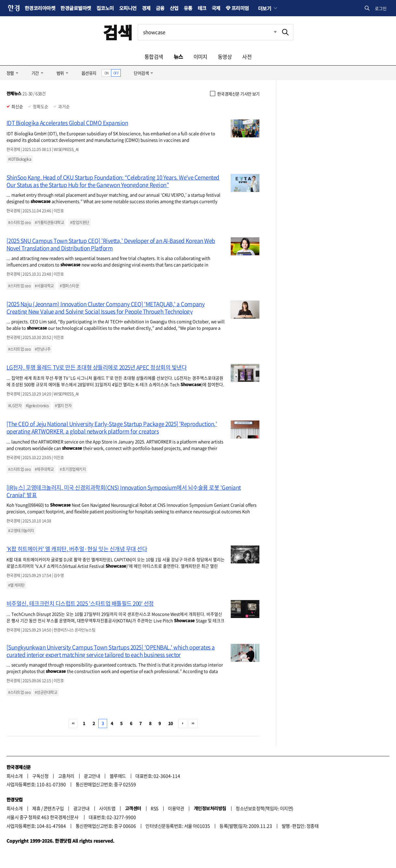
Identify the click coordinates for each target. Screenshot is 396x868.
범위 (60, 73)
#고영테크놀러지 (21, 531)
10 (171, 723)
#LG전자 (15, 406)
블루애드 (118, 776)
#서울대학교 (44, 286)
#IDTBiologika (20, 159)
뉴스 (178, 57)
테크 (202, 8)
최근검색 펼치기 (270, 32)
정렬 (10, 73)
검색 (118, 32)
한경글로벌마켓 (76, 8)
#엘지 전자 (63, 406)
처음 (73, 723)
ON (107, 73)
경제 (146, 8)
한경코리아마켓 (40, 8)
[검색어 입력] (208, 32)
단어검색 (141, 73)
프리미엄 (240, 8)
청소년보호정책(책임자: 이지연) (264, 808)
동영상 (225, 57)
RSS (154, 808)
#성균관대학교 (46, 692)
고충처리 (66, 776)
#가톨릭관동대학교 (49, 222)
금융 (160, 8)
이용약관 (176, 808)
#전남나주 (43, 349)
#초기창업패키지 (73, 469)
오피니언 (128, 8)
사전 (247, 57)
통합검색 (154, 57)
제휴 (36, 808)
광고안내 (92, 776)
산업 (174, 8)
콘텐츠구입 (54, 808)
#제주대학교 (44, 469)
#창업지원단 (80, 222)
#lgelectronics (37, 406)
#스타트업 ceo (19, 222)
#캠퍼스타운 (69, 286)
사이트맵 (107, 808)
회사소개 (15, 776)
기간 (35, 73)
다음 (183, 723)
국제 (216, 8)
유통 (188, 8)
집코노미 (105, 8)
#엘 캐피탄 (16, 585)
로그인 (381, 8)
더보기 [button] (265, 8)
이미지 (200, 57)
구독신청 (40, 776)
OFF (116, 73)
